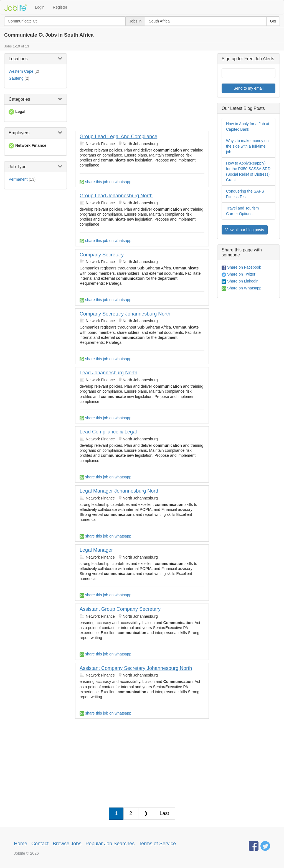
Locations (18, 59)
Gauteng (16, 78)
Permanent (18, 179)
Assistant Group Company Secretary (120, 609)
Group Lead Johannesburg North (116, 196)
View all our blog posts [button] (245, 230)
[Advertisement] (142, 92)
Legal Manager (96, 550)
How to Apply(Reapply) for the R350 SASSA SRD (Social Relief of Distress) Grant (248, 171)
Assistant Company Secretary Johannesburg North (136, 668)
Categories (19, 99)
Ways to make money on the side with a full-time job (247, 146)
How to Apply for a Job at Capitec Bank (248, 127)
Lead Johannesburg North (108, 373)
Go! (273, 21)
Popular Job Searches (110, 844)
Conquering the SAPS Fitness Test (245, 194)
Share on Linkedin (240, 281)
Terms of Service (157, 844)
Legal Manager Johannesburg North (120, 491)
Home (21, 844)
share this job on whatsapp (105, 182)
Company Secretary (102, 255)
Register (60, 7)
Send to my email (248, 88)
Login (40, 7)
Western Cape (21, 71)
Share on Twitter (239, 274)
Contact (40, 844)
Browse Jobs (67, 844)
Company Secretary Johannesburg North (125, 314)
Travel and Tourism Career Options (242, 211)
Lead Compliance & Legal (108, 432)
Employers (19, 133)
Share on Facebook (241, 267)
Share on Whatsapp (242, 288)
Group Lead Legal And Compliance (118, 137)
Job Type (18, 167)
